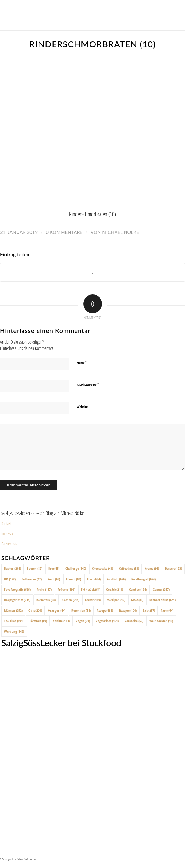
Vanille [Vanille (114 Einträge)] (61, 621)
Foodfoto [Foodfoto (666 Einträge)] (116, 579)
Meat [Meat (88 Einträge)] (137, 600)
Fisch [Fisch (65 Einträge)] (54, 579)
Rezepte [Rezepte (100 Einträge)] (128, 610)
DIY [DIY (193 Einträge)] (10, 579)
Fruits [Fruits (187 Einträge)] (44, 589)
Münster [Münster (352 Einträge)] (13, 610)
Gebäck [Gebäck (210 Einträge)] (115, 589)
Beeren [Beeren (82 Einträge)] (35, 568)
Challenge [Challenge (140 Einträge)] (76, 568)
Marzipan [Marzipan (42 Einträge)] (116, 600)
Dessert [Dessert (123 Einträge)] (173, 568)
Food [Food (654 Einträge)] (94, 579)
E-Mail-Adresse (88, 385)
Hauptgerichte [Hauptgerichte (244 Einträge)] (17, 600)
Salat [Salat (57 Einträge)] (149, 610)
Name (82, 363)
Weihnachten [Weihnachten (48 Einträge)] (161, 621)
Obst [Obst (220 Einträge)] (35, 610)
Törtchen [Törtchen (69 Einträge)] (38, 621)
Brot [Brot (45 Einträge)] (54, 568)
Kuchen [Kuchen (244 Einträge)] (70, 600)
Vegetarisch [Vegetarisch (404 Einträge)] (107, 621)
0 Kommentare (64, 232)
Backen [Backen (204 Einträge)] (13, 568)
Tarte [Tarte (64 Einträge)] (167, 610)
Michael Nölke (121, 232)
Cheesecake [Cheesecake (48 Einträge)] (103, 568)
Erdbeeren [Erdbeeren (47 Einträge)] (32, 579)
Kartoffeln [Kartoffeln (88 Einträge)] (46, 600)
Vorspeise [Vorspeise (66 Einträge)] (134, 621)
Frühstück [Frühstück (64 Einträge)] (91, 589)
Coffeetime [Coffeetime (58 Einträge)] (129, 568)
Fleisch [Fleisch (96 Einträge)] (74, 579)
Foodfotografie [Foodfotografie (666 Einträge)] (17, 589)
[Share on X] (92, 272)
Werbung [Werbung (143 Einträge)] (14, 631)
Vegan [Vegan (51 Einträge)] (83, 621)
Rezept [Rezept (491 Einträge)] (105, 610)
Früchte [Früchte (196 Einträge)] (66, 589)
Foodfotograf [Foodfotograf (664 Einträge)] (144, 579)
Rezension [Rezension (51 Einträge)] (81, 610)
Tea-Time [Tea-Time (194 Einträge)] (14, 621)
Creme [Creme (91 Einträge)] (152, 568)
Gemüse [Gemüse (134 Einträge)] (138, 589)
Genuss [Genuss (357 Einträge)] (161, 589)
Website (82, 406)
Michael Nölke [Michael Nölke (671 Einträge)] (162, 600)
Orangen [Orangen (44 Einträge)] (57, 610)
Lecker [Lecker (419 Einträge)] (93, 600)
